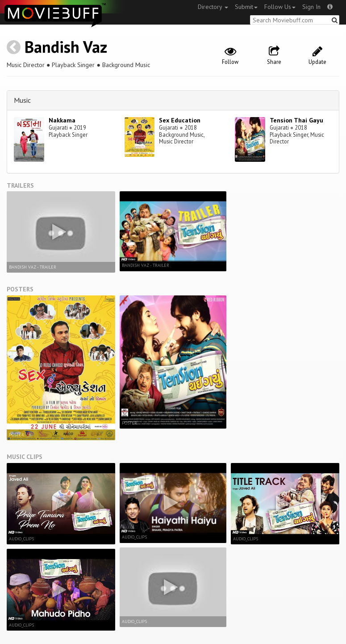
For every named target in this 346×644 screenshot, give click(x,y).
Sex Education (180, 120)
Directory (213, 7)
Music (22, 100)
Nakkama (62, 120)
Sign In (311, 7)
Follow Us (280, 7)
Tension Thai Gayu (296, 120)
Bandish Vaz (66, 47)
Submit (246, 7)
